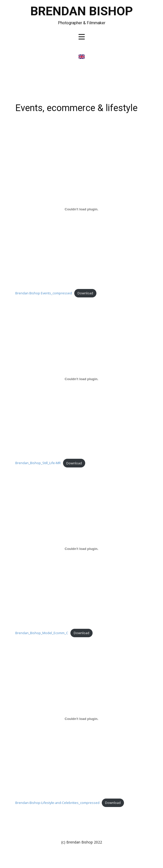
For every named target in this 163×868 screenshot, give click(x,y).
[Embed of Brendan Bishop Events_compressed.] (82, 209)
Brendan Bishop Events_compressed (44, 293)
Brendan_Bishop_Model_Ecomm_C (42, 633)
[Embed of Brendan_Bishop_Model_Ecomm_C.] (82, 549)
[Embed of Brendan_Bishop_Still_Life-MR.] (82, 379)
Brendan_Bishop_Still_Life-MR (38, 463)
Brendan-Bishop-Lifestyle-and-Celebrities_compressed (57, 803)
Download (85, 293)
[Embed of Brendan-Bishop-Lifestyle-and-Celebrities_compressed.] (82, 719)
